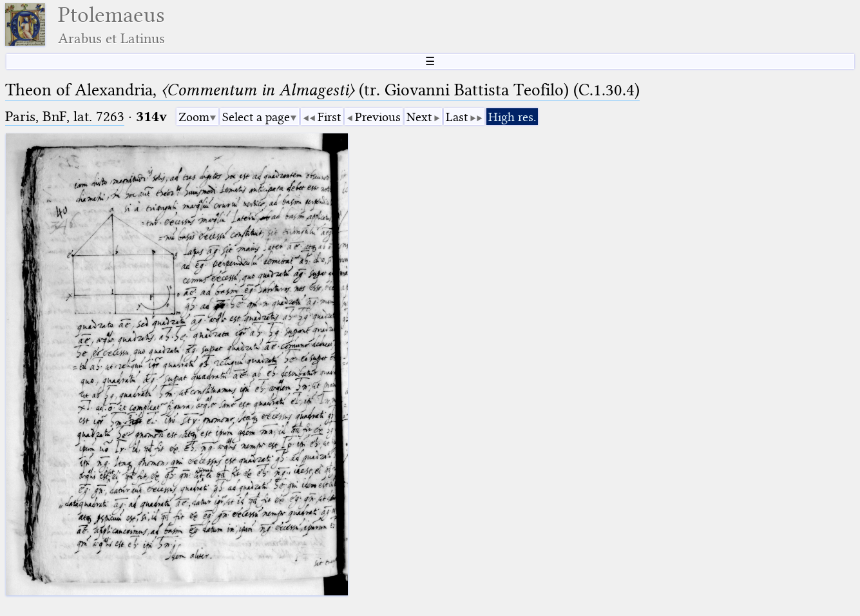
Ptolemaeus (111, 25)
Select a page (256, 117)
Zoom (194, 117)
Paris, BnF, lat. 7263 (65, 116)
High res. (512, 117)
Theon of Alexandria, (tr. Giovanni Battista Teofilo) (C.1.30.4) (322, 90)
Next (419, 117)
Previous (378, 117)
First (329, 117)
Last (457, 117)
